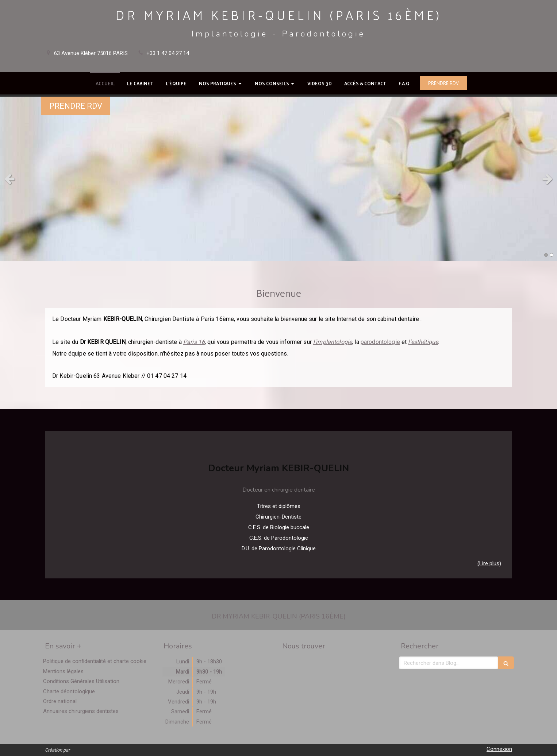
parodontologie (380, 342)
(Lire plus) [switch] (489, 563)
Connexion (499, 749)
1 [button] (546, 255)
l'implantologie (333, 342)
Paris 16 (194, 342)
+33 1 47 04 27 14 (168, 53)
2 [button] (552, 255)
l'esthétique (423, 342)
